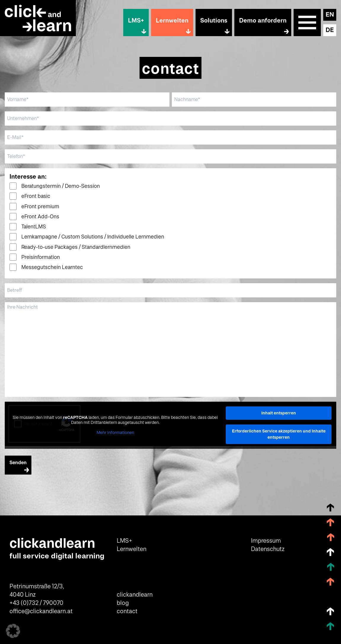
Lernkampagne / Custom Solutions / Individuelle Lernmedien (93, 237)
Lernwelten (172, 21)
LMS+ (136, 21)
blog (123, 603)
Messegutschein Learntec (52, 267)
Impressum (266, 541)
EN (330, 15)
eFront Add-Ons (40, 217)
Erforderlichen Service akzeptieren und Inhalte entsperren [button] (279, 434)
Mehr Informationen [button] (115, 433)
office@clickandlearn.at (41, 611)
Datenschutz (268, 549)
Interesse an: (28, 177)
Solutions (214, 21)
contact (127, 611)
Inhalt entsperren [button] (279, 413)
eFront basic (36, 196)
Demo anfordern (263, 21)
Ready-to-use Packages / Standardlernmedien (76, 247)
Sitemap (307, 23)
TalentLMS (34, 227)
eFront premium (40, 207)
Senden (18, 463)
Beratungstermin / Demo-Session (61, 186)
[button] (13, 631)
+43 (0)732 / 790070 (36, 603)
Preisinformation (41, 257)
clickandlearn (135, 595)
